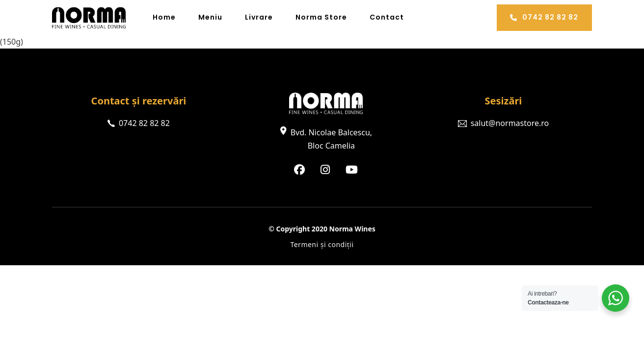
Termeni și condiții (322, 244)
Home (164, 17)
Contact (387, 17)
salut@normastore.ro (510, 123)
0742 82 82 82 (544, 17)
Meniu (210, 17)
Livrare (259, 17)
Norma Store (321, 17)
